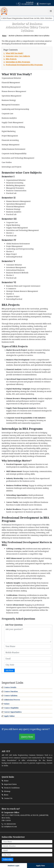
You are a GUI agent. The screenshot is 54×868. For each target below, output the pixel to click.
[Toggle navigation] (51, 11)
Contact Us (7, 798)
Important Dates (9, 784)
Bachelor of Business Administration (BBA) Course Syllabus (29, 36)
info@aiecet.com (9, 827)
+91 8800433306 (26, 4)
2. (17, 56)
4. (17, 62)
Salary (7, 704)
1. (13, 53)
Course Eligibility (11, 708)
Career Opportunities (13, 712)
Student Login (44, 4)
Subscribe (7, 859)
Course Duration (11, 691)
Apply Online (9, 716)
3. (10, 59)
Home (4, 36)
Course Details (10, 687)
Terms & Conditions (11, 788)
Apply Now (40, 866)
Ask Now (9, 670)
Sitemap (6, 791)
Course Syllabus (11, 696)
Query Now (27, 737)
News (5, 795)
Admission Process (12, 700)
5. (23, 65)
